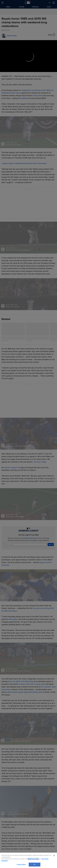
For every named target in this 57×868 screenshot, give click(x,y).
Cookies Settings (21, 864)
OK (34, 864)
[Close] (54, 856)
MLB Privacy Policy (33, 859)
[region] (28, 860)
